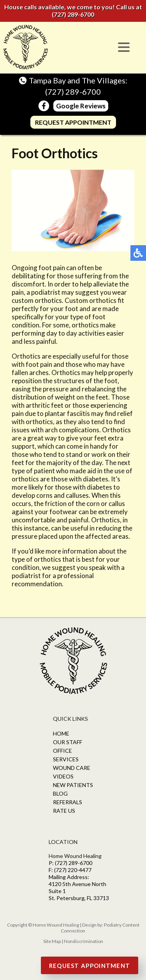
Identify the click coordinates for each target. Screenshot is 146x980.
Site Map (52, 941)
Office (62, 751)
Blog (60, 793)
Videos (63, 776)
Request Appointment (73, 122)
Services (66, 759)
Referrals (68, 802)
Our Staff (68, 742)
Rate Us (64, 811)
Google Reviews (81, 106)
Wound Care (72, 768)
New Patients (73, 785)
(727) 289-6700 (73, 14)
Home (61, 733)
